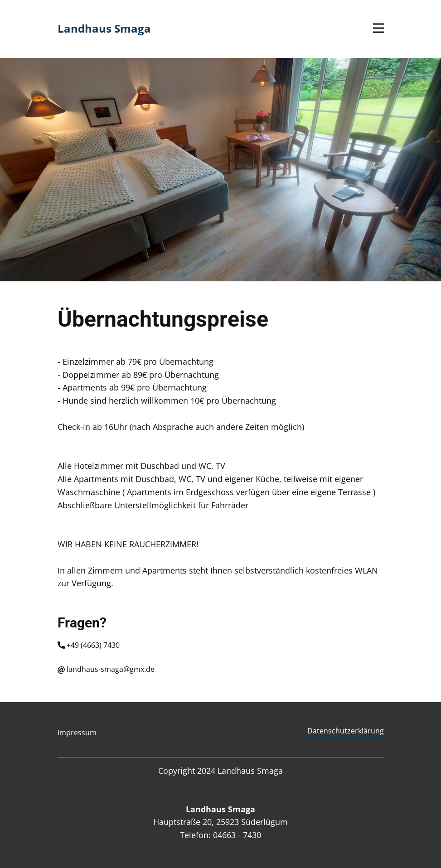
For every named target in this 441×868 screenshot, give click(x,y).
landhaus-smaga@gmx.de (106, 670)
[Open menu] (378, 28)
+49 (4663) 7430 (90, 646)
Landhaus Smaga (104, 28)
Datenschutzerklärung (346, 731)
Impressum (77, 733)
